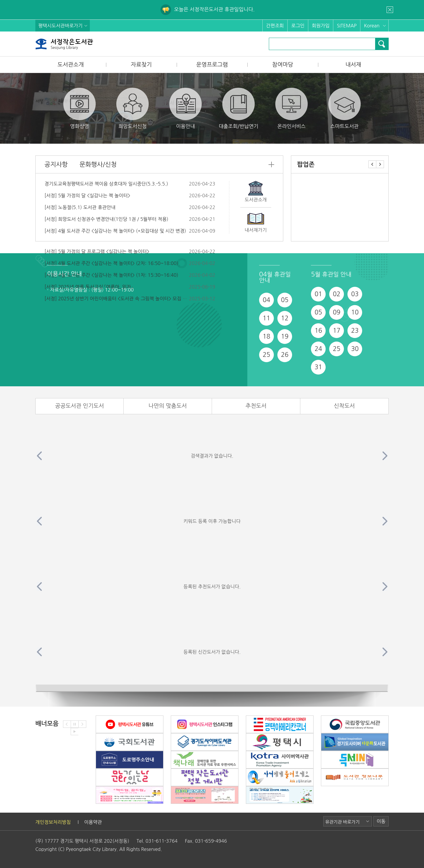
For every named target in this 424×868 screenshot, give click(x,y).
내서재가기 (256, 230)
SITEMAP (347, 26)
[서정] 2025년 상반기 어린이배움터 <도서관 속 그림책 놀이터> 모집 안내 (118, 299)
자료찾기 (141, 65)
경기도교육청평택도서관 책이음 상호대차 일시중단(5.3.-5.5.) (106, 184)
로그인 (298, 26)
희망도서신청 (132, 108)
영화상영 (79, 108)
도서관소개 (71, 65)
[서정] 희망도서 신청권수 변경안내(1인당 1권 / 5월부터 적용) (106, 219)
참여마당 (283, 65)
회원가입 (321, 26)
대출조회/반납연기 (238, 108)
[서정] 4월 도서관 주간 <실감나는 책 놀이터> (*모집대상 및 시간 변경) (115, 231)
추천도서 (256, 406)
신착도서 (344, 406)
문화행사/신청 (98, 164)
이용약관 (93, 822)
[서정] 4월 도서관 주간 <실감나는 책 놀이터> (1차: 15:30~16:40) (111, 275)
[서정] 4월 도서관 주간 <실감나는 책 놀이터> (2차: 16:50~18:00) (111, 263)
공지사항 (56, 164)
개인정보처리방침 (53, 822)
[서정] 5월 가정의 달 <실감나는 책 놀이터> (87, 196)
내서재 (353, 65)
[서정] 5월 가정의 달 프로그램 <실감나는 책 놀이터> (97, 251)
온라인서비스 (291, 108)
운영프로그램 (212, 65)
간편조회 (275, 26)
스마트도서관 (344, 108)
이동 (381, 821)
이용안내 (185, 108)
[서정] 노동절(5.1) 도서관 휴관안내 (80, 207)
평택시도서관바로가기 (60, 26)
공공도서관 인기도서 (79, 406)
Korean (372, 26)
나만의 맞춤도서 (168, 406)
